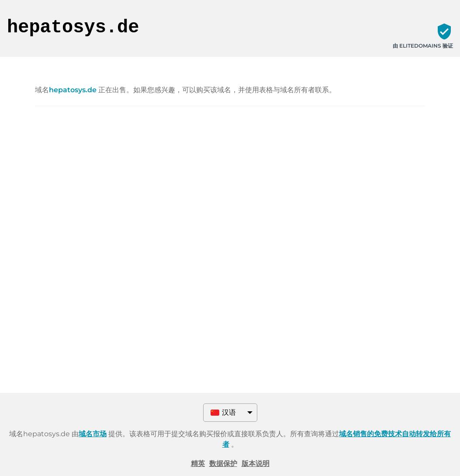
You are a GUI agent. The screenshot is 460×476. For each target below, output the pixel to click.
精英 (198, 464)
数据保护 (223, 464)
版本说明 (256, 464)
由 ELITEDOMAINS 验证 (423, 46)
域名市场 (93, 434)
